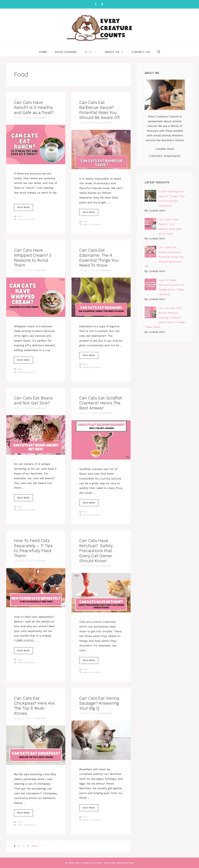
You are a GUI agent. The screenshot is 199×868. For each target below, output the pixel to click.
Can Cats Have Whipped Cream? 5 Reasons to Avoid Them (33, 258)
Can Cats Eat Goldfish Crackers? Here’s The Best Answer (101, 403)
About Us (116, 52)
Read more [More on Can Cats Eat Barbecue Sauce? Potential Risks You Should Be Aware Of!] (89, 212)
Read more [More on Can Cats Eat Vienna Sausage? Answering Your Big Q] (89, 808)
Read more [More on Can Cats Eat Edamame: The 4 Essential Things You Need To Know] (89, 355)
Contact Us (141, 52)
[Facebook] (96, 4)
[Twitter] (102, 4)
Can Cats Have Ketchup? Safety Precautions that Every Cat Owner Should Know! (96, 551)
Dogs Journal (66, 52)
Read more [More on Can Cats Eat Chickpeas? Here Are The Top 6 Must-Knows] (23, 813)
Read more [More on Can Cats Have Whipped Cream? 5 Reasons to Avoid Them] (23, 360)
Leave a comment (26, 219)
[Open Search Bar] (159, 52)
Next (37, 846)
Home (43, 52)
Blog (93, 52)
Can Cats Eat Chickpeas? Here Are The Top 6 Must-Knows (34, 706)
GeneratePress (125, 863)
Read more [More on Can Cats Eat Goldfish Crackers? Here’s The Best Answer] (89, 503)
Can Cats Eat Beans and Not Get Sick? (33, 400)
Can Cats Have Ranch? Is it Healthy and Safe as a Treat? (34, 108)
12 (28, 846)
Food (20, 216)
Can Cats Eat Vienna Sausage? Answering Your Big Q (99, 703)
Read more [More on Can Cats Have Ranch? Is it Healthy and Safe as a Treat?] (23, 207)
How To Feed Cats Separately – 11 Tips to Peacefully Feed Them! (33, 548)
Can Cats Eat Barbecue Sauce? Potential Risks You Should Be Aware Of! (100, 110)
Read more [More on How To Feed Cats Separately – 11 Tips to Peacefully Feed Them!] (23, 651)
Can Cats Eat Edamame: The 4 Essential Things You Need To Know (99, 258)
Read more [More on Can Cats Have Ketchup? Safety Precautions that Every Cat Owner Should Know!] (89, 660)
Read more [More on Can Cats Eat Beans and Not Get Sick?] (23, 498)
